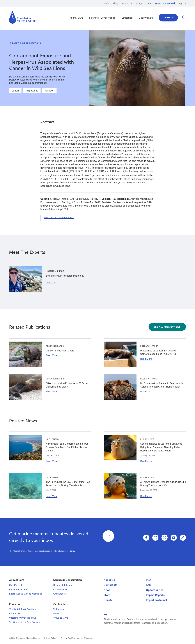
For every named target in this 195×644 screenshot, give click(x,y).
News (107, 590)
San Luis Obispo (28, 7)
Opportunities (154, 590)
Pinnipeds (133, 7)
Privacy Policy (50, 638)
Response (133, 11)
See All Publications (167, 327)
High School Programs (31, 7)
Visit (107, 3)
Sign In (182, 3)
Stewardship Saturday (86, 11)
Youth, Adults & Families (22, 609)
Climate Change (82, 11)
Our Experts (60, 594)
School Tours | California (87, 18)
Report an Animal (165, 3)
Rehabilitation (81, 7)
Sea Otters (134, 11)
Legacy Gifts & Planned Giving (144, 7)
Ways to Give (144, 3)
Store (107, 595)
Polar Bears (134, 14)
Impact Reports (155, 595)
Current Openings (137, 7)
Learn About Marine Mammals (26, 594)
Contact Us (110, 585)
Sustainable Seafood (85, 14)
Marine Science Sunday (86, 7)
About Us (127, 3)
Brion (22, 7)
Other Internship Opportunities (144, 11)
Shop (116, 3)
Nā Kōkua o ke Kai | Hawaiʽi (88, 7)
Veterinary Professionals (23, 618)
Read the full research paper (59, 217)
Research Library (63, 585)
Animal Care (76, 18)
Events (57, 613)
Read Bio (51, 282)
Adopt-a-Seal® (136, 11)
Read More (52, 355)
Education (134, 14)
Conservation (61, 589)
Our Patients (16, 585)
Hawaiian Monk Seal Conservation (92, 7)
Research (133, 7)
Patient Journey (18, 589)
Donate (168, 18)
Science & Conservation (102, 18)
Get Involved (146, 18)
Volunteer (59, 609)
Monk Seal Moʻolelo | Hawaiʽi (89, 11)
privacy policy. (69, 551)
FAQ (149, 585)
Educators (15, 613)
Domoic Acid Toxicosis (32, 7)
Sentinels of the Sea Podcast (25, 622)
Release (78, 11)
